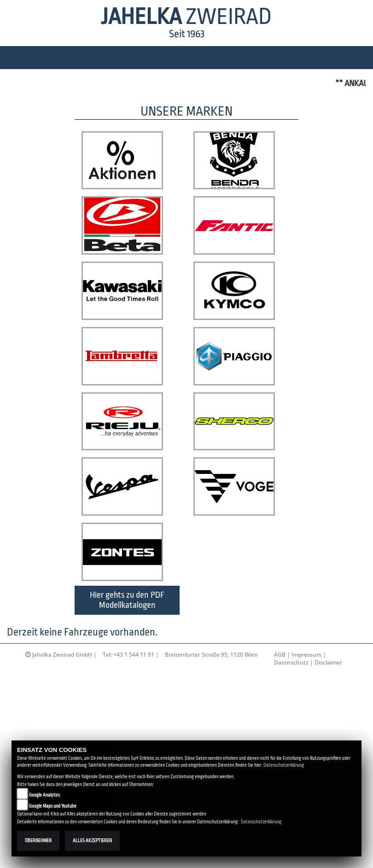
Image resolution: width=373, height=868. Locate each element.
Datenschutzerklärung (284, 765)
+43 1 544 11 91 (134, 706)
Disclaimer (328, 714)
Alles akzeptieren (92, 841)
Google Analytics (44, 795)
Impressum (306, 706)
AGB (280, 706)
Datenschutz (291, 714)
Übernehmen (38, 841)
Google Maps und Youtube (53, 806)
